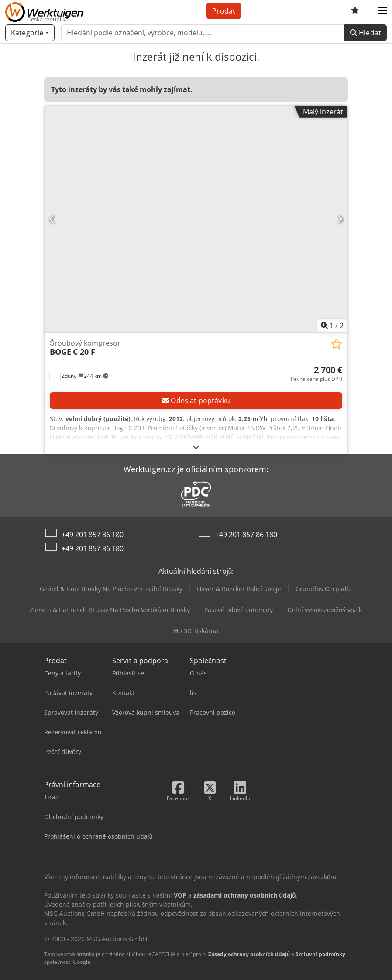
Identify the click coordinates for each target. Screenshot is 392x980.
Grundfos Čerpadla (324, 589)
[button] (382, 11)
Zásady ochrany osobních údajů (249, 954)
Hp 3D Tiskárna (196, 631)
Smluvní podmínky (320, 954)
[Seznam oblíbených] (355, 11)
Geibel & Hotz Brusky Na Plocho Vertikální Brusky (111, 589)
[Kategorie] (30, 33)
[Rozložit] (196, 447)
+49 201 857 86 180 (93, 535)
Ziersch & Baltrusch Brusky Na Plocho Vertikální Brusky (110, 610)
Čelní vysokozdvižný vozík (324, 610)
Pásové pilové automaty (239, 610)
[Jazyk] (368, 11)
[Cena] (316, 374)
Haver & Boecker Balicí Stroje (239, 589)
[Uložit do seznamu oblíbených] (336, 344)
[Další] (340, 219)
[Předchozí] (52, 219)
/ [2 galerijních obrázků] (332, 326)
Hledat (366, 33)
